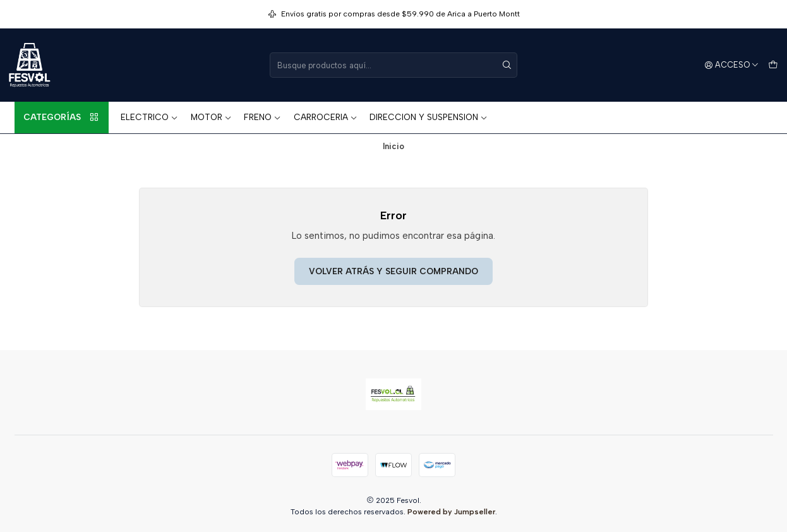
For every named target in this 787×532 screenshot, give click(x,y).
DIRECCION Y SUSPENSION (429, 117)
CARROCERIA (326, 117)
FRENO (262, 117)
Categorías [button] (61, 118)
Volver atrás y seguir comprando (393, 271)
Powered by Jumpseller (451, 512)
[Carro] (773, 65)
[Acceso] (732, 65)
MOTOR (211, 117)
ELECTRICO (149, 117)
